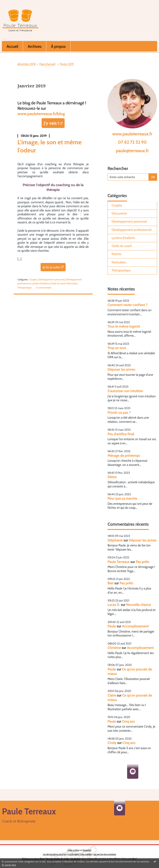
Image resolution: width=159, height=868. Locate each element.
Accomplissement (136, 626)
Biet (110, 583)
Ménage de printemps (124, 456)
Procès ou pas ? (119, 412)
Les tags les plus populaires (105, 854)
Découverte (119, 213)
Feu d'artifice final (121, 434)
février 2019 (67, 64)
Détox (112, 477)
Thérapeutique (25, 288)
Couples (33, 280)
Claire (112, 695)
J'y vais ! (51, 123)
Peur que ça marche (122, 498)
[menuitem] (12, 46)
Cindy (112, 743)
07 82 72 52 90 (132, 142)
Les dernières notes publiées (80, 854)
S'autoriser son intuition (125, 391)
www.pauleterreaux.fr (132, 134)
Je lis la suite (51, 267)
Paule (112, 626)
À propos (58, 46)
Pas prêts (143, 562)
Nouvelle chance (139, 605)
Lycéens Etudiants (40, 283)
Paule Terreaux (119, 562)
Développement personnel (52, 280)
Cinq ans (129, 721)
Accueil (12, 46)
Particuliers (72, 283)
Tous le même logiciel (124, 326)
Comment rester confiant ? (127, 305)
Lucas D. (114, 605)
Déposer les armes (121, 369)
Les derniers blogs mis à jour (55, 854)
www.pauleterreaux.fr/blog (41, 114)
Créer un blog (73, 850)
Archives (35, 46)
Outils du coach (58, 283)
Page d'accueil (47, 64)
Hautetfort (87, 850)
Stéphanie (115, 540)
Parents (116, 254)
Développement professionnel (131, 230)
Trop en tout (117, 348)
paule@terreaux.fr (132, 151)
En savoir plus (9, 865)
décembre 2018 (26, 64)
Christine (114, 648)
